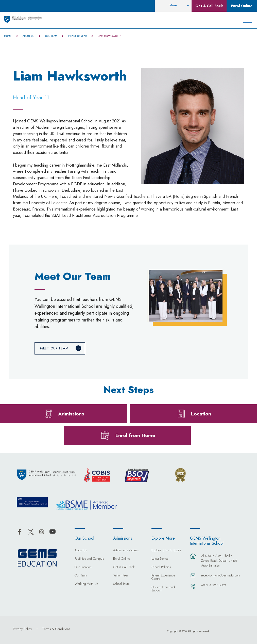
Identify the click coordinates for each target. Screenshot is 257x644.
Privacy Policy (22, 629)
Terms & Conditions (56, 629)
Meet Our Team (54, 348)
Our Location (83, 567)
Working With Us (86, 584)
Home (8, 36)
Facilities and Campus (89, 559)
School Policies (161, 567)
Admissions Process (126, 551)
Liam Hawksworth (110, 36)
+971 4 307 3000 (213, 585)
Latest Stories (160, 559)
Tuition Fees (121, 576)
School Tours (121, 584)
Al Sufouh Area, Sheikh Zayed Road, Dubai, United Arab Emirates (219, 561)
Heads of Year (77, 36)
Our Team (51, 36)
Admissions (71, 414)
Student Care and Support (163, 589)
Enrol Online (242, 6)
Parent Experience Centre (163, 577)
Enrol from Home (135, 435)
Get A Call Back (209, 6)
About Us (28, 36)
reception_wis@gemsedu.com (220, 575)
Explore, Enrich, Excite (166, 551)
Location (201, 414)
